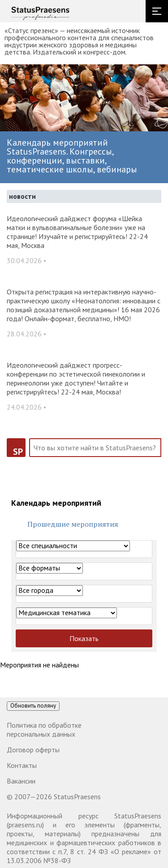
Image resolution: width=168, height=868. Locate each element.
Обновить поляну (33, 706)
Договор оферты (33, 750)
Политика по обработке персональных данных (44, 730)
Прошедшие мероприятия (73, 524)
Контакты (22, 765)
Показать (84, 638)
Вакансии (21, 781)
